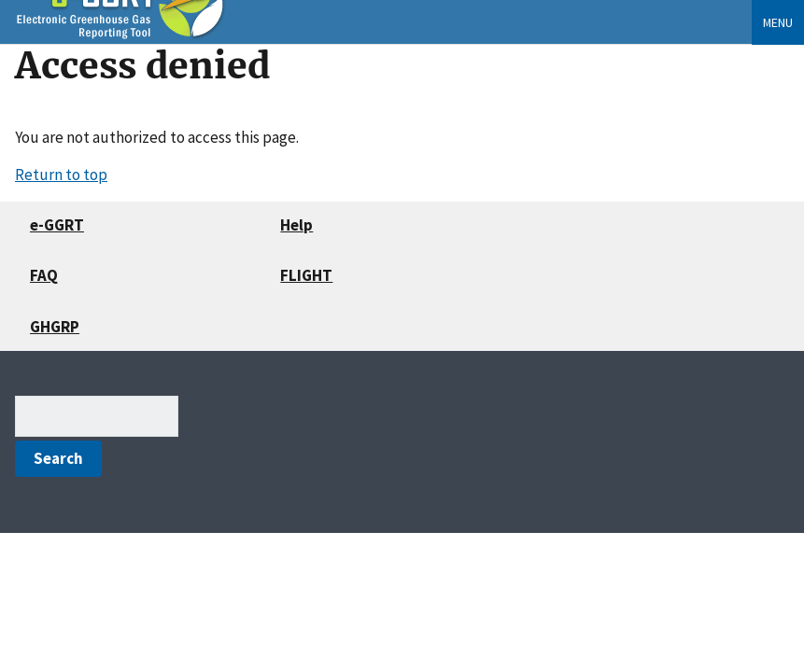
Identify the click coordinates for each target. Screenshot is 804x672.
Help (296, 225)
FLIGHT (306, 275)
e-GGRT (57, 225)
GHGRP (55, 327)
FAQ (44, 275)
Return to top (61, 175)
